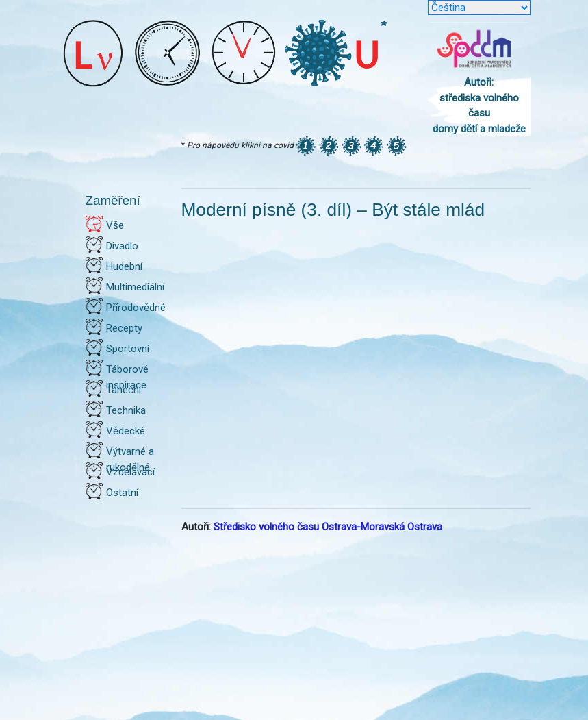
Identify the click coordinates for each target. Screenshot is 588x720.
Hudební (124, 266)
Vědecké (126, 431)
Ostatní (122, 493)
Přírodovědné (136, 308)
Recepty (124, 328)
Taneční (124, 390)
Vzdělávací (130, 472)
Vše (115, 225)
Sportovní (128, 349)
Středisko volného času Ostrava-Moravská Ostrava (328, 527)
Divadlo (122, 246)
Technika (126, 410)
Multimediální (135, 287)
